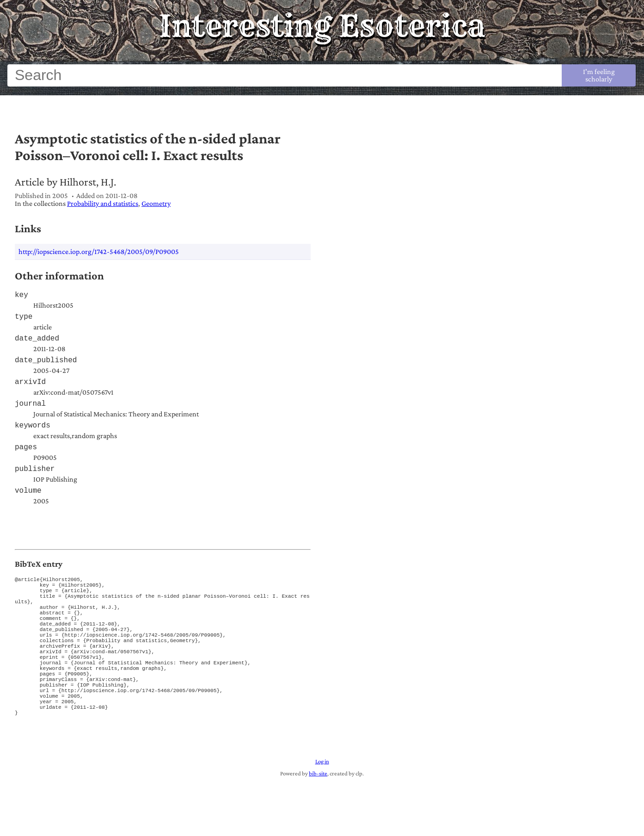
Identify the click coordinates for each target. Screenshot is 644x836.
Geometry (156, 203)
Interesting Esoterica (322, 26)
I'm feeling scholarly (599, 75)
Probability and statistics (103, 203)
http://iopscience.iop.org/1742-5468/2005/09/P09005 (99, 251)
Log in (322, 815)
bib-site (318, 827)
